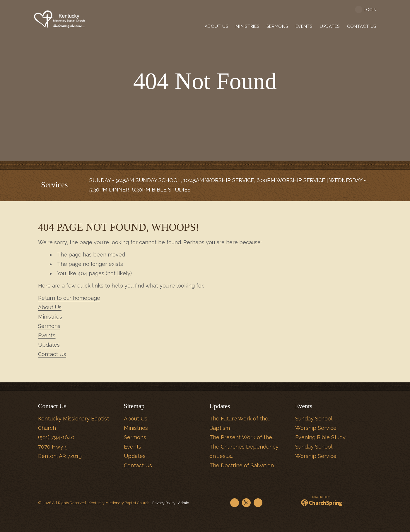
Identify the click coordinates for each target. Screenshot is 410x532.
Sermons (49, 326)
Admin (184, 503)
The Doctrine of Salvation (242, 465)
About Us (50, 307)
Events (47, 335)
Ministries (50, 317)
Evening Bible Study (320, 437)
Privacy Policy (164, 503)
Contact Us (52, 354)
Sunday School (314, 419)
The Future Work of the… (240, 419)
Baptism (220, 428)
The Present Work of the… (242, 437)
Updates (49, 345)
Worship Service (316, 428)
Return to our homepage (69, 298)
